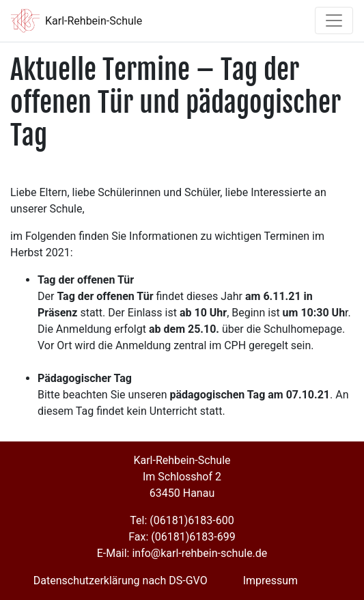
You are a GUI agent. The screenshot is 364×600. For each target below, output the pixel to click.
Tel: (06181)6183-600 (182, 520)
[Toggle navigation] (334, 21)
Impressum (271, 581)
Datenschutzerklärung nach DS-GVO (121, 581)
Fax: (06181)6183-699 (182, 537)
